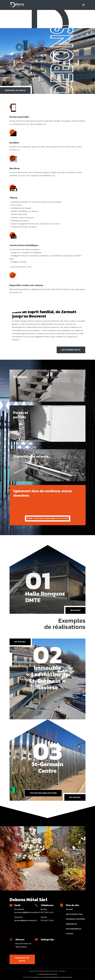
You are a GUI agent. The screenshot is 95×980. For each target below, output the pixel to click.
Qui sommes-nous (71, 350)
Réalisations (72, 924)
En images (75, 797)
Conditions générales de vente (47, 974)
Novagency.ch (37, 977)
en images (75, 610)
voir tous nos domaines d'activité (48, 518)
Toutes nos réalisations (43, 793)
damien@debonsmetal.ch (26, 920)
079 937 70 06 (47, 920)
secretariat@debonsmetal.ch (27, 912)
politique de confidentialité (51, 977)
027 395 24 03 (47, 912)
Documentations (74, 929)
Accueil (69, 909)
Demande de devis (15, 90)
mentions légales (66, 977)
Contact (70, 934)
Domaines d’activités (76, 919)
